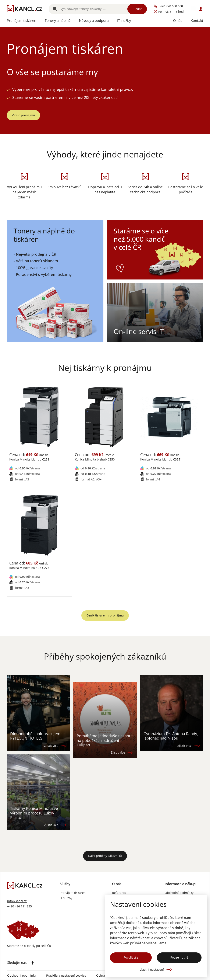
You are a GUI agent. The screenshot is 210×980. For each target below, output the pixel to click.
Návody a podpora (94, 21)
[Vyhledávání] (98, 9)
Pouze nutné (179, 957)
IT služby (124, 21)
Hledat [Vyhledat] (137, 9)
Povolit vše (131, 957)
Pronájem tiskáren (22, 21)
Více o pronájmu (23, 115)
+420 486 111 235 (19, 906)
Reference (119, 893)
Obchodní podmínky (179, 893)
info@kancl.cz (17, 901)
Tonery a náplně (58, 21)
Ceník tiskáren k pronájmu (105, 615)
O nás (178, 21)
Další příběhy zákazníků (105, 856)
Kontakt (197, 21)
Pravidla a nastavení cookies (66, 976)
